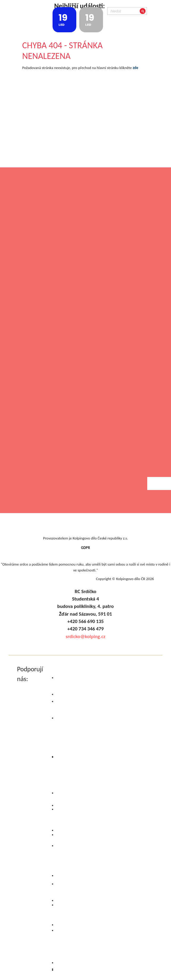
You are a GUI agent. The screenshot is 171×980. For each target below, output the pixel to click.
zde (135, 68)
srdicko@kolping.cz (85, 636)
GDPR (86, 548)
